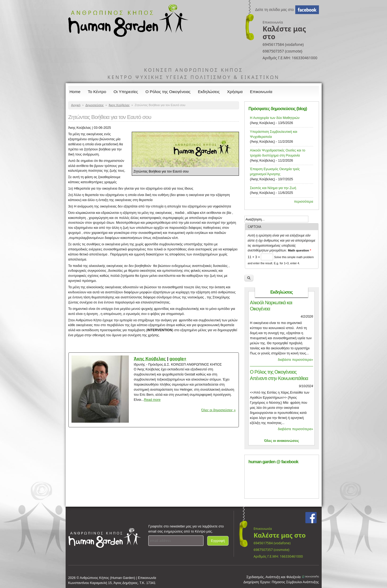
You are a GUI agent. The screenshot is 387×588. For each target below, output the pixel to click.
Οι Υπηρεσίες (126, 92)
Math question (299, 250)
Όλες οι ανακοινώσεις (282, 441)
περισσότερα (304, 202)
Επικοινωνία (261, 92)
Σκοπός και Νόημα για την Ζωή (273, 188)
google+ (178, 359)
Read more (152, 400)
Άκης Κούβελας (119, 105)
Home (75, 92)
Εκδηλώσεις (209, 92)
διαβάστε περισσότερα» (296, 360)
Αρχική (76, 105)
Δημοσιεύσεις (95, 105)
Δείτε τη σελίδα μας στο (275, 10)
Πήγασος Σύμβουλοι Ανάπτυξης (295, 582)
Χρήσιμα (235, 92)
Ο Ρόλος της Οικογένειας (168, 92)
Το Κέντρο (97, 92)
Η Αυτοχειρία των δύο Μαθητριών (275, 118)
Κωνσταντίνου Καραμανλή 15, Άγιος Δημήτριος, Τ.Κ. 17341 (112, 583)
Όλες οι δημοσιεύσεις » (219, 410)
